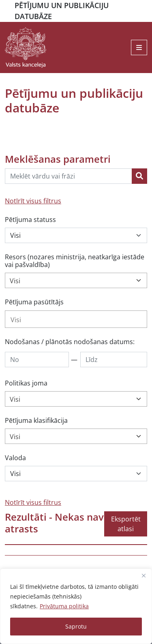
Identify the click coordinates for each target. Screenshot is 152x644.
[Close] (143, 575)
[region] (76, 606)
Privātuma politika (64, 606)
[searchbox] (76, 320)
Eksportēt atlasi (126, 524)
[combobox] (76, 280)
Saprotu (76, 626)
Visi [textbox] (15, 281)
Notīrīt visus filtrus (33, 201)
